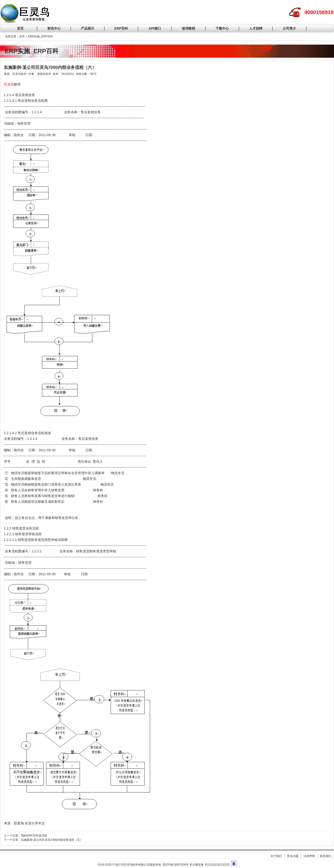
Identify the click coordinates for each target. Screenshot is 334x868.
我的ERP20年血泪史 (34, 836)
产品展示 (88, 28)
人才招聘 (256, 28)
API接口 (155, 28)
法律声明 (309, 856)
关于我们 (276, 856)
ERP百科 (121, 28)
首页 (20, 28)
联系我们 (326, 856)
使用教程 (188, 28)
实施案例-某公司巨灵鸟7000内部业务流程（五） (52, 840)
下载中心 (222, 28)
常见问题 (293, 856)
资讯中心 (54, 28)
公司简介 (289, 28)
